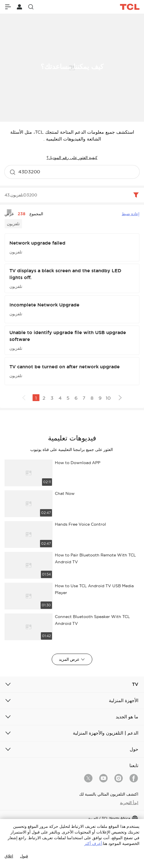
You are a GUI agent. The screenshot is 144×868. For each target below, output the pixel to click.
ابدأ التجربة (129, 803)
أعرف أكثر (93, 843)
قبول (24, 856)
